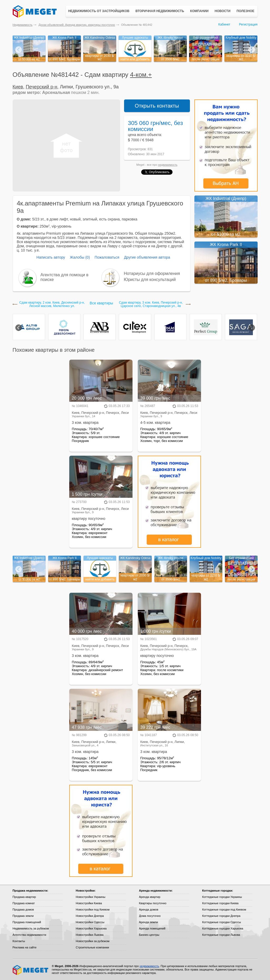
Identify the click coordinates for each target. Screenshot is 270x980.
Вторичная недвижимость (160, 11)
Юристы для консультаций (150, 280)
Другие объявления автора (147, 257)
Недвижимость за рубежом (31, 928)
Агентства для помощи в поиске (65, 277)
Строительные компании (92, 947)
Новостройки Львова (90, 935)
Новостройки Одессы (90, 922)
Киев (18, 87)
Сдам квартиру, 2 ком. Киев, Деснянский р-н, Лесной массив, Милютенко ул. (52, 304)
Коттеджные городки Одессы (222, 922)
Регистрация (248, 24)
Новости (223, 11)
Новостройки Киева (89, 903)
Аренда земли (149, 922)
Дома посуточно (150, 916)
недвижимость (168, 165)
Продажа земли (23, 916)
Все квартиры (102, 303)
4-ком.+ (141, 75)
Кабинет (224, 24)
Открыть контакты (157, 106)
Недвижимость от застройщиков (99, 11)
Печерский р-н (42, 87)
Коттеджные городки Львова (221, 935)
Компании (199, 11)
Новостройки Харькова (91, 928)
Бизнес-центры (149, 935)
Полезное (246, 11)
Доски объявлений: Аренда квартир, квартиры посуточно (77, 25)
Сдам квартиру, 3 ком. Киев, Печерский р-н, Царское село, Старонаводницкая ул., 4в (151, 304)
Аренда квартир (150, 897)
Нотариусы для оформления (152, 273)
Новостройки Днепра (90, 916)
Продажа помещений (27, 922)
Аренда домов (149, 909)
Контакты (19, 941)
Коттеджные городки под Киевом (224, 909)
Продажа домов (23, 909)
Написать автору (51, 257)
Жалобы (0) (80, 257)
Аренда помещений (152, 928)
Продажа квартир (24, 897)
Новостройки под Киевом (93, 909)
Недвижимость (23, 25)
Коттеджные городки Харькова (223, 928)
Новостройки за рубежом (93, 941)
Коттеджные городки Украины (222, 897)
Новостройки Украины (91, 897)
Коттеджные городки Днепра (221, 916)
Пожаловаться (107, 257)
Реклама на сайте (25, 947)
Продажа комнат (24, 903)
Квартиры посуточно (153, 903)
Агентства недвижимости (30, 935)
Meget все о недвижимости (31, 970)
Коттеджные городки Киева (220, 903)
